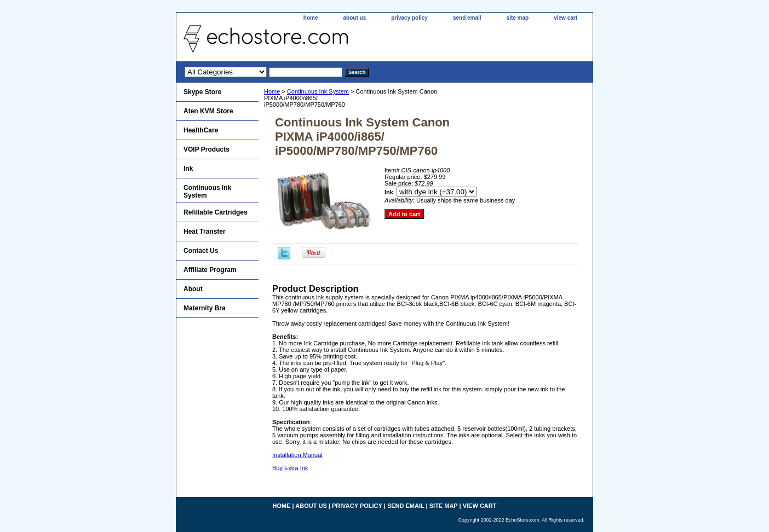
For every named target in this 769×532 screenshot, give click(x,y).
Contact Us (201, 251)
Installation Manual (297, 455)
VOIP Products (206, 149)
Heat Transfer (205, 232)
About (193, 289)
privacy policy (409, 18)
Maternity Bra (205, 308)
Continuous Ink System (318, 91)
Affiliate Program (210, 270)
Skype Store (202, 92)
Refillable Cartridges (216, 212)
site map (518, 18)
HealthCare (201, 130)
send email (467, 18)
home (311, 18)
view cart (566, 18)
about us (355, 18)
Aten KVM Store (208, 111)
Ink (188, 169)
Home (272, 91)
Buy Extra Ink (290, 468)
